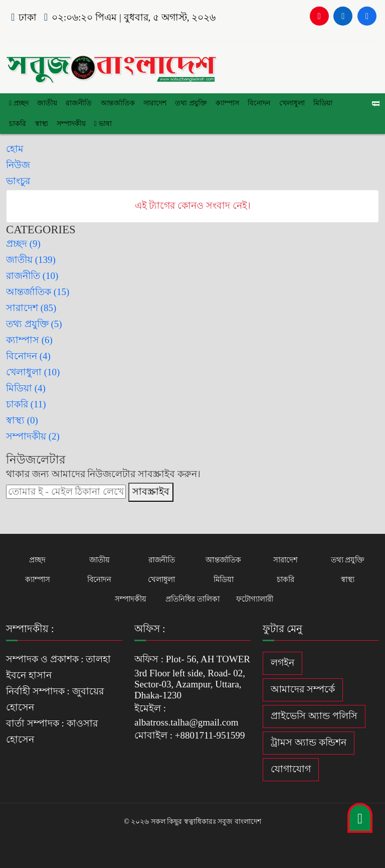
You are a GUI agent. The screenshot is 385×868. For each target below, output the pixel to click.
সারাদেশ (154, 103)
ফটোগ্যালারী (255, 599)
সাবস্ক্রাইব (151, 491)
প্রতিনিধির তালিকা (192, 599)
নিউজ (18, 164)
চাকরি (18, 123)
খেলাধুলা (290, 103)
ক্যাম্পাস (226, 103)
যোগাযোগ (291, 768)
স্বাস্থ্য (41, 123)
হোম (15, 148)
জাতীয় (47, 103)
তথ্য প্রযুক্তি (189, 103)
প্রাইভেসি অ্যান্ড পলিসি (314, 715)
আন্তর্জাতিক (117, 103)
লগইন (282, 662)
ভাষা (102, 123)
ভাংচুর (18, 180)
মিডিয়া (320, 103)
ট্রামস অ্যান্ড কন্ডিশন (309, 742)
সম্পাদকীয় (71, 123)
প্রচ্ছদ (19, 103)
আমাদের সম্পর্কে (303, 689)
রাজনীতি (78, 103)
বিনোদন (257, 103)
